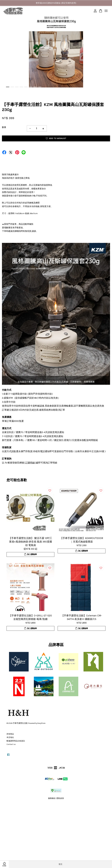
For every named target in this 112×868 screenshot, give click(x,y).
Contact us (11, 744)
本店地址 (10, 737)
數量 (4, 127)
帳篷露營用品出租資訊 (16, 741)
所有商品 (10, 734)
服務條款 (52, 798)
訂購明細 (30, 463)
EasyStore (41, 723)
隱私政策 (60, 798)
